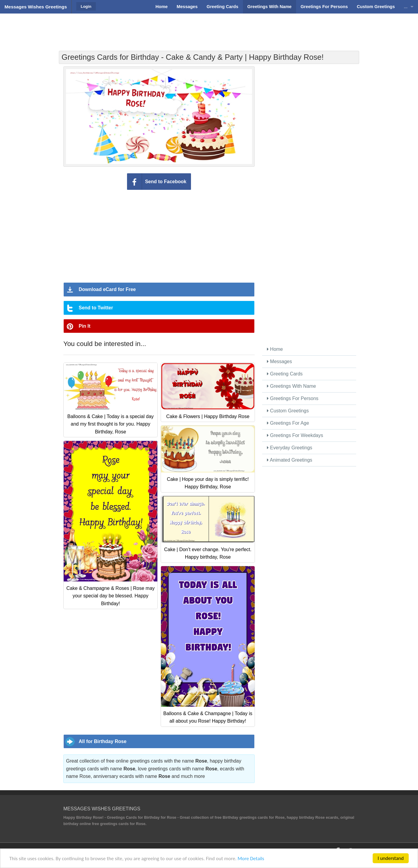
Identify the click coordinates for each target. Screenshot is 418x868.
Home (275, 349)
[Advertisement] (209, 29)
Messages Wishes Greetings (36, 7)
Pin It (85, 326)
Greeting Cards (285, 374)
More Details (251, 859)
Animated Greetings (290, 460)
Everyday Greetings (290, 448)
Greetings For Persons (293, 398)
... (406, 7)
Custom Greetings (288, 411)
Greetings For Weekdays (295, 435)
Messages (279, 361)
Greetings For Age (288, 423)
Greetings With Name (291, 386)
